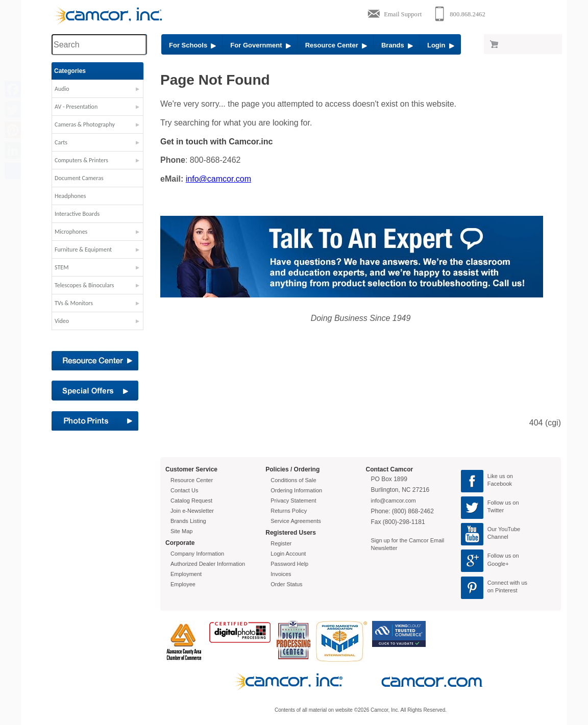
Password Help (289, 564)
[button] (97, 91)
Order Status (286, 584)
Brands (397, 45)
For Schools (192, 45)
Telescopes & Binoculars (84, 285)
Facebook (500, 484)
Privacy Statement (293, 501)
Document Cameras (79, 178)
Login (441, 45)
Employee (183, 584)
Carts (61, 142)
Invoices (281, 574)
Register (281, 543)
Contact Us (184, 490)
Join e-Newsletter (192, 511)
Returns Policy (289, 511)
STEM (62, 267)
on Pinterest (503, 590)
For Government (260, 45)
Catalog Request (191, 501)
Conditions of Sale (293, 480)
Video (62, 321)
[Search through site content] (99, 45)
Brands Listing (188, 521)
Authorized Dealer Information (208, 564)
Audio (62, 89)
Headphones (70, 196)
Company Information (197, 554)
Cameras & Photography (85, 124)
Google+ (498, 564)
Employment (186, 574)
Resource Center (336, 45)
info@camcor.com (218, 179)
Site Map (181, 531)
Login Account (288, 554)
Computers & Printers (81, 160)
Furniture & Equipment (83, 249)
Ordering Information (296, 490)
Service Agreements (296, 521)
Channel (498, 537)
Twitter (496, 510)
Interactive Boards (77, 214)
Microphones (71, 232)
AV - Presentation (76, 107)
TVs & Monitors (74, 303)
